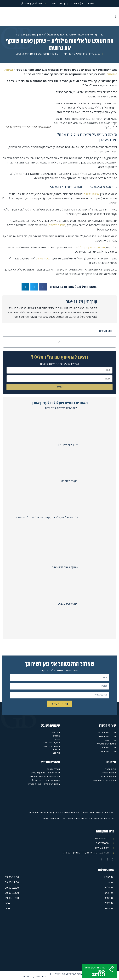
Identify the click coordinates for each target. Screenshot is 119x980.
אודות (57, 739)
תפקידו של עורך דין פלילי (91, 247)
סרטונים (57, 750)
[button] (116, 17)
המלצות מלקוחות (108, 777)
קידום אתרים (29, 977)
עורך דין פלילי (97, 35)
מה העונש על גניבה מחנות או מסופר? (44, 777)
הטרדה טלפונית (57, 225)
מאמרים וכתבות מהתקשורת (104, 780)
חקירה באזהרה (69, 481)
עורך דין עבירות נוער (108, 751)
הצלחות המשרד (109, 773)
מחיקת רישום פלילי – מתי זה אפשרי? (44, 784)
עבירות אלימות (76, 35)
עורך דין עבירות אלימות (106, 733)
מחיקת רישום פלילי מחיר (65, 567)
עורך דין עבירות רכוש (107, 736)
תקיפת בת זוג (44, 258)
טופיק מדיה (41, 977)
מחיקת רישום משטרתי (107, 744)
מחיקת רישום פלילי (52, 743)
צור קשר (56, 753)
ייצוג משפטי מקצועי (68, 604)
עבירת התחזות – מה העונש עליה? (45, 773)
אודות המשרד (110, 769)
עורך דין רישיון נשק (68, 444)
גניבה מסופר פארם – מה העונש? (46, 780)
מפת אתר (56, 732)
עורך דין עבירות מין (108, 748)
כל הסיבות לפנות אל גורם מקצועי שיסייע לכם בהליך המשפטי (47, 517)
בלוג (87, 35)
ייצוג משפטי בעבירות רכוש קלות (61, 408)
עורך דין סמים (110, 740)
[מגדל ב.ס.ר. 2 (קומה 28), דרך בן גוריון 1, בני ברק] (59, 941)
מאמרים (56, 736)
